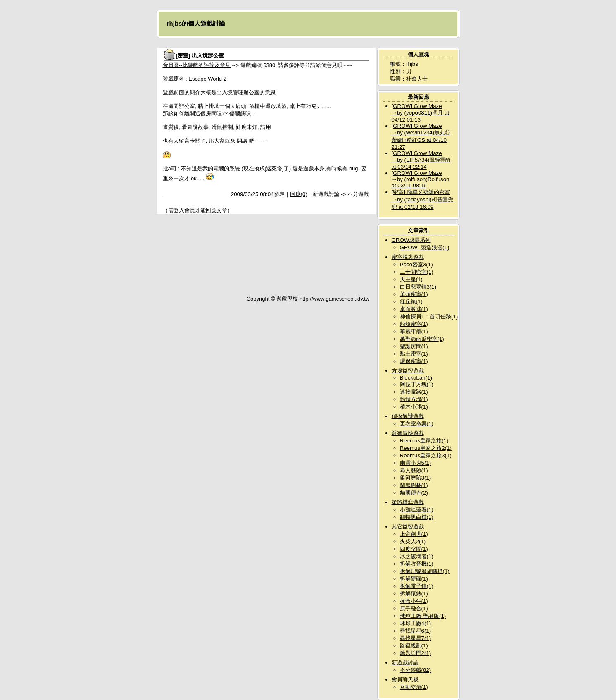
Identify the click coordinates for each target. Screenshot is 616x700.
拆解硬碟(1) (414, 579)
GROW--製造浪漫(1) (425, 247)
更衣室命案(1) (417, 424)
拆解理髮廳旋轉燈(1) (425, 571)
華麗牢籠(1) (414, 331)
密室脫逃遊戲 (408, 257)
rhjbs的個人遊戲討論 (196, 23)
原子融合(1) (414, 608)
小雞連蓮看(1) (417, 510)
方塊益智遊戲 (408, 371)
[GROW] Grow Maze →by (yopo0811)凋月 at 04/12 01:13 (420, 113)
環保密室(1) (414, 361)
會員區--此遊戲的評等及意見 (197, 65)
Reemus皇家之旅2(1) (426, 448)
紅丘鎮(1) (411, 302)
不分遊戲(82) (416, 670)
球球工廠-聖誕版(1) (423, 616)
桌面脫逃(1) (414, 309)
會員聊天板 (405, 680)
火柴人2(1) (413, 541)
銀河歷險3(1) (416, 478)
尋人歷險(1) (414, 470)
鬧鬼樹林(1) (414, 485)
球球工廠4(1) (416, 623)
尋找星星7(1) (416, 638)
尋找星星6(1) (416, 631)
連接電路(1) (414, 392)
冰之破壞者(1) (417, 556)
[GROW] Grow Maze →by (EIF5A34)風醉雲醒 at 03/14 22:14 (421, 160)
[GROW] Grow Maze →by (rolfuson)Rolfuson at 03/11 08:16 (421, 179)
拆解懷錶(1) (414, 594)
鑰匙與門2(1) (416, 653)
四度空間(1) (414, 549)
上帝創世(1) (414, 534)
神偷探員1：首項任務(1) (429, 317)
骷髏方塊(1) (414, 399)
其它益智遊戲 (408, 527)
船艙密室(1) (414, 324)
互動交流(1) (414, 687)
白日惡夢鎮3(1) (418, 287)
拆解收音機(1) (417, 564)
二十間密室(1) (417, 272)
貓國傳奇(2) (414, 493)
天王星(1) (411, 279)
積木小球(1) (414, 407)
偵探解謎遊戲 (408, 416)
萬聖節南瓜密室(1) (422, 339)
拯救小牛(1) (414, 601)
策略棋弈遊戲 (408, 502)
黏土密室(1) (414, 354)
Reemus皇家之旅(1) (424, 441)
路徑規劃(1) (414, 646)
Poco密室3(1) (416, 264)
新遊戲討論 (405, 663)
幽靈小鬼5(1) (416, 463)
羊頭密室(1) (414, 294)
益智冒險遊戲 (408, 433)
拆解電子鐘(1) (417, 586)
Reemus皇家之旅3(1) (426, 455)
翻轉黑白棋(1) (417, 517)
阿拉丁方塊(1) (417, 384)
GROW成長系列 (411, 240)
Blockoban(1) (416, 378)
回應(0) (299, 194)
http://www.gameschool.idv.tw (335, 299)
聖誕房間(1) (414, 346)
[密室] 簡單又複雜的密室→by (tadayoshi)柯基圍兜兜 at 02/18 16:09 (422, 199)
